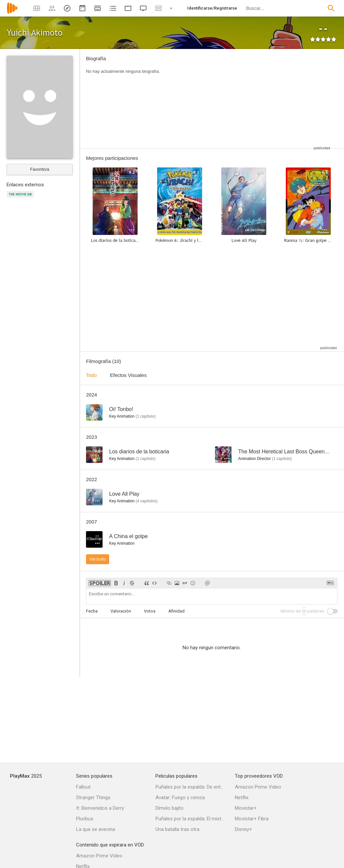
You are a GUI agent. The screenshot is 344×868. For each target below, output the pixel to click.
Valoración (121, 611)
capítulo (146, 416)
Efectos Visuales (129, 375)
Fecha (92, 611)
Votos (150, 611)
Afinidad (176, 611)
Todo (91, 375)
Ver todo (98, 559)
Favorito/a (40, 169)
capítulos (147, 501)
